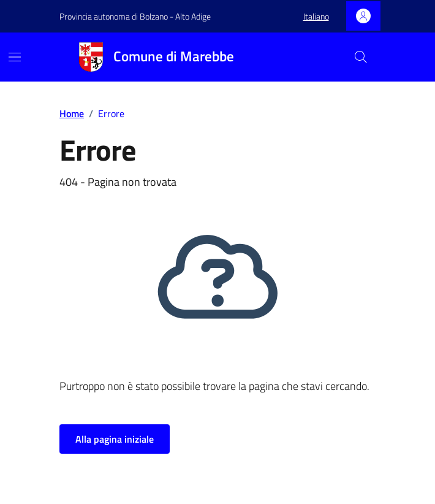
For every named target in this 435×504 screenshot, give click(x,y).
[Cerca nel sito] (361, 57)
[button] (316, 17)
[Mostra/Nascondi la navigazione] (15, 57)
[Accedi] (363, 16)
